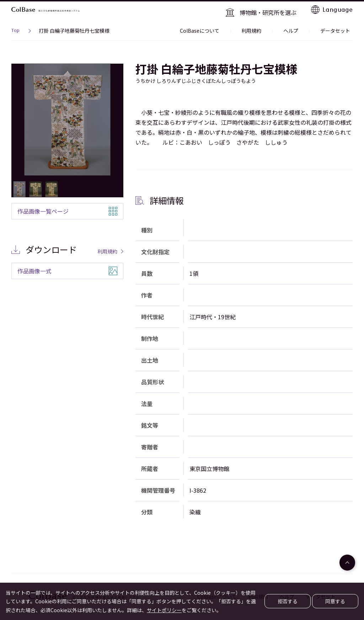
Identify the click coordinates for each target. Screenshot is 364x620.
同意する (335, 601)
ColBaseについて (217, 26)
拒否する (288, 601)
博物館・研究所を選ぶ (271, 9)
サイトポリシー (164, 610)
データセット (338, 26)
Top (15, 27)
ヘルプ (298, 26)
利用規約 (264, 26)
